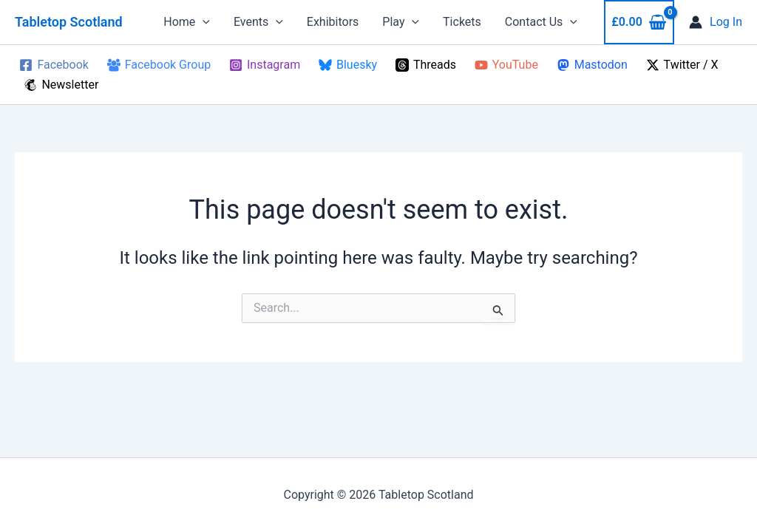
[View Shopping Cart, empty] (639, 22)
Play (401, 22)
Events (258, 22)
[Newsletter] (61, 85)
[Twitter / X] (682, 65)
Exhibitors (333, 22)
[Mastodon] (592, 65)
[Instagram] (265, 65)
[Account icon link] (716, 22)
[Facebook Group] (159, 65)
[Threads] (425, 65)
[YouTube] (506, 65)
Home (187, 22)
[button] (203, 22)
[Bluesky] (348, 65)
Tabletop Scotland (69, 22)
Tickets (462, 22)
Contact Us (541, 22)
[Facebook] (54, 65)
